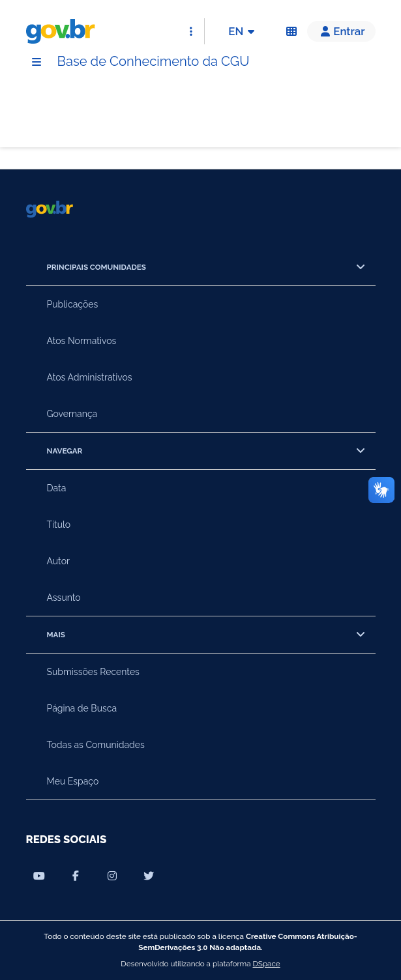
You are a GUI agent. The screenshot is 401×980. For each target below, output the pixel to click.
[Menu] (37, 62)
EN (244, 31)
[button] (341, 31)
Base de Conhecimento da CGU (154, 61)
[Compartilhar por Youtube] (39, 876)
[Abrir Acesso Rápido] (191, 31)
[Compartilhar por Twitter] (149, 876)
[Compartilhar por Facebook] (76, 876)
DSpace (267, 964)
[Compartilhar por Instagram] (112, 876)
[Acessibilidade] (291, 31)
